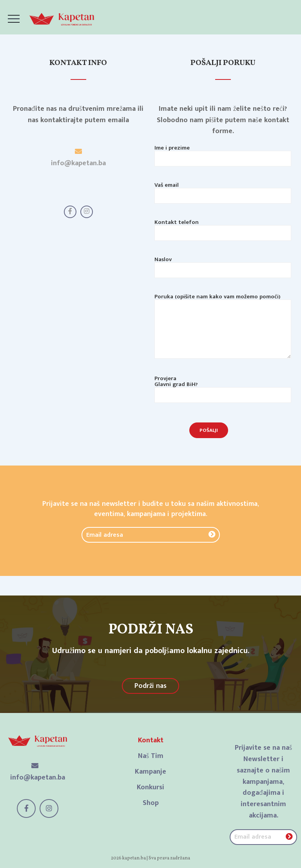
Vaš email (223, 191)
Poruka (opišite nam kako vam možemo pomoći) (223, 333)
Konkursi (150, 787)
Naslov (223, 266)
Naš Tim (151, 756)
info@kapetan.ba (78, 163)
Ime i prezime (223, 154)
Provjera (223, 388)
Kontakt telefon (223, 229)
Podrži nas (150, 686)
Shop (151, 803)
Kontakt (151, 740)
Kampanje (150, 772)
